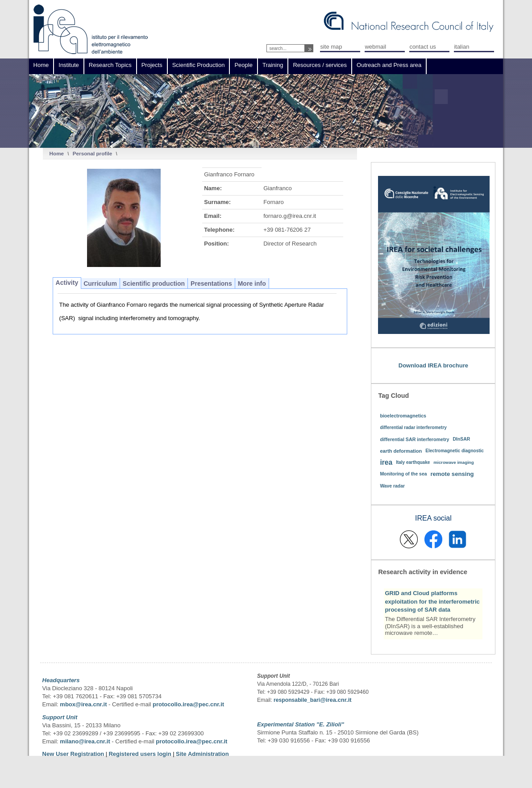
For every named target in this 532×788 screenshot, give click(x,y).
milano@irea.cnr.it (85, 741)
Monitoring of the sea (403, 474)
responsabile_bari (297, 700)
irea (386, 462)
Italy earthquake (413, 462)
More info (252, 284)
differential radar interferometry (413, 427)
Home (57, 153)
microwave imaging (454, 462)
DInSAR (462, 439)
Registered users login (141, 754)
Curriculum (100, 284)
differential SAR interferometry (414, 439)
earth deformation (401, 451)
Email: (213, 216)
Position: (216, 244)
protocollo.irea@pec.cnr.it (188, 704)
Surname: (217, 202)
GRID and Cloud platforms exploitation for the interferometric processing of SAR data (432, 601)
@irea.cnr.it (336, 700)
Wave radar (392, 486)
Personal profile (92, 153)
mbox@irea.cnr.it (83, 704)
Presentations (211, 284)
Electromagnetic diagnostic (455, 451)
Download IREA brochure (433, 365)
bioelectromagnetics (403, 416)
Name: (213, 188)
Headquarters (61, 680)
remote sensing (452, 474)
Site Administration (202, 754)
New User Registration (73, 754)
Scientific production (154, 284)
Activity (67, 283)
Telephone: (219, 230)
